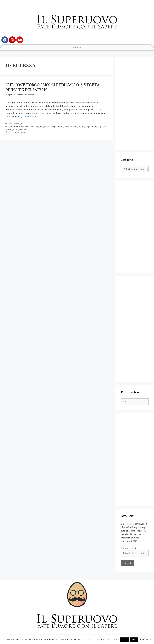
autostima (23, 127)
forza (75, 127)
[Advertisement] (135, 103)
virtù (25, 130)
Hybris (81, 127)
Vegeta (19, 130)
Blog (10, 124)
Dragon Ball (45, 127)
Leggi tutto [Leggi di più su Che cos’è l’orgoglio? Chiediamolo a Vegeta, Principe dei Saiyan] (31, 117)
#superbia (13, 127)
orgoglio (102, 127)
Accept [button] (124, 640)
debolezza (34, 127)
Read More (145, 639)
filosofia (68, 127)
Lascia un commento (18, 133)
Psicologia (18, 124)
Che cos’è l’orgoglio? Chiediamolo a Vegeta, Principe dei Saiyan (53, 88)
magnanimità (91, 127)
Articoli (77, 47)
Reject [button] (134, 640)
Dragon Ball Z (57, 127)
